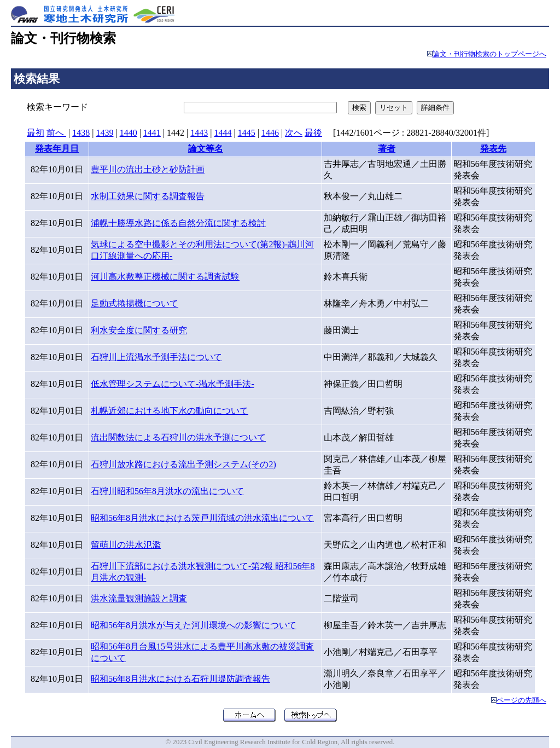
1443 (199, 133)
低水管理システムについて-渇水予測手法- (173, 384)
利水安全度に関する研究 (139, 330)
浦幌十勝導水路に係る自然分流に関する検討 (178, 223)
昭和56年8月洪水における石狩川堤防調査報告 (180, 679)
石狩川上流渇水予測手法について (156, 357)
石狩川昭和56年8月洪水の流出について (167, 491)
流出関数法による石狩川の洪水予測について (178, 437)
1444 (223, 133)
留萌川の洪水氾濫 (126, 545)
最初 (36, 133)
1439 (104, 133)
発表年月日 (57, 149)
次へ (294, 133)
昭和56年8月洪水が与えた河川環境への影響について (194, 625)
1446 (270, 133)
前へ (56, 133)
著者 (387, 149)
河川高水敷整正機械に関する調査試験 (165, 277)
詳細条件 (435, 108)
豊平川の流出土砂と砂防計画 (148, 169)
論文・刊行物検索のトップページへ (489, 54)
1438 (81, 133)
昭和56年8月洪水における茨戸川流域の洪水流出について (202, 518)
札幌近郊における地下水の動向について (170, 411)
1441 (152, 133)
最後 (313, 133)
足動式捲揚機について (135, 303)
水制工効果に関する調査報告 (148, 196)
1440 (129, 133)
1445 (247, 133)
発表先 (493, 149)
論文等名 (206, 149)
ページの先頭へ (521, 700)
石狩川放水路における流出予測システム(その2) (183, 464)
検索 (359, 108)
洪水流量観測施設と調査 (139, 598)
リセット (394, 108)
